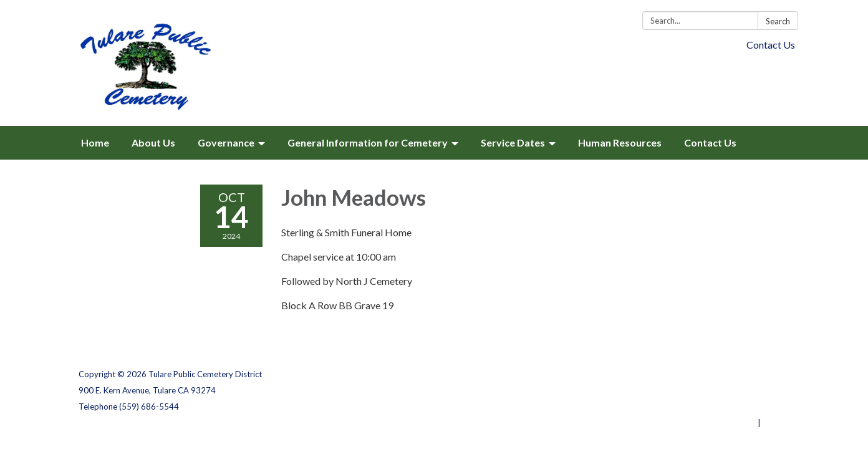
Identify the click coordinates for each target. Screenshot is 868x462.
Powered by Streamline (710, 423)
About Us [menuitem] (153, 142)
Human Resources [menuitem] (620, 142)
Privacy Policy (762, 374)
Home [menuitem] (95, 142)
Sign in (776, 423)
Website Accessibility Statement (724, 407)
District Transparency (746, 390)
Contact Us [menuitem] (710, 142)
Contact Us (771, 45)
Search (778, 21)
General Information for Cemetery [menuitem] (368, 142)
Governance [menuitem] (226, 142)
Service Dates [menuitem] (513, 142)
